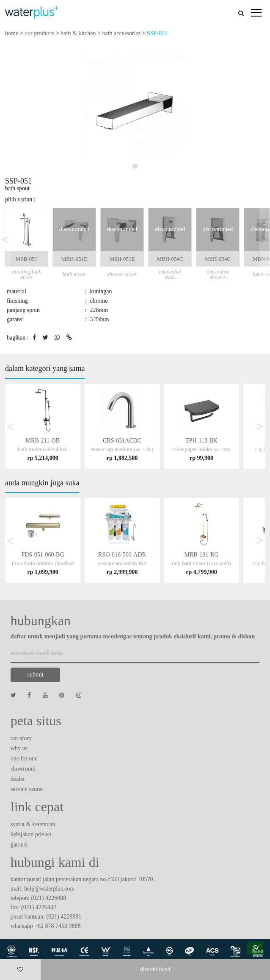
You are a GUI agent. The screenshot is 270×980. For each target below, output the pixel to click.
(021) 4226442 (39, 907)
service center (27, 789)
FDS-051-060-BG (43, 563)
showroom (23, 769)
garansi (19, 845)
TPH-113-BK (201, 449)
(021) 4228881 (64, 917)
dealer (18, 779)
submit (36, 675)
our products (39, 33)
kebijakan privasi (31, 834)
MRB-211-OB (43, 449)
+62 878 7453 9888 (57, 926)
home (12, 33)
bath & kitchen (78, 33)
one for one (24, 759)
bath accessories (121, 33)
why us (19, 748)
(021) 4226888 (48, 898)
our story (21, 738)
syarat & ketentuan (33, 824)
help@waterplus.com (49, 889)
